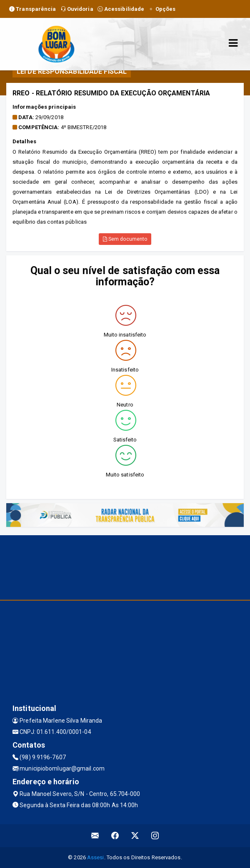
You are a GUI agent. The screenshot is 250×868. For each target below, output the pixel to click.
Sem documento (125, 239)
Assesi (96, 857)
